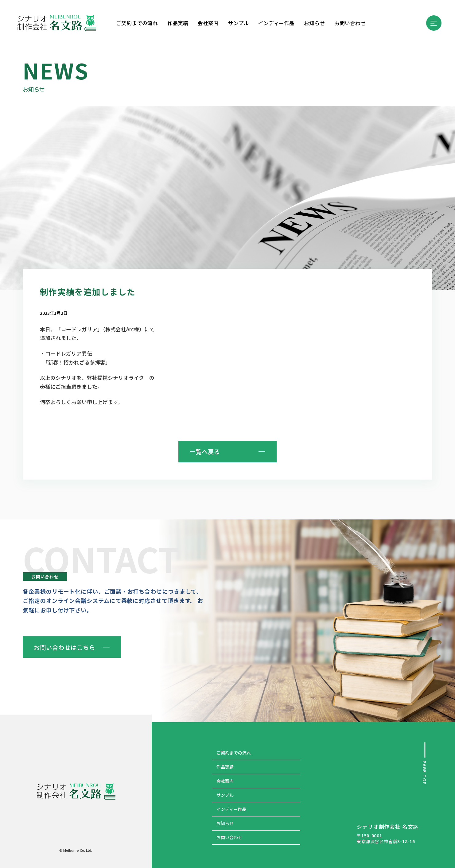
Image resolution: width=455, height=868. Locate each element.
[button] (434, 23)
